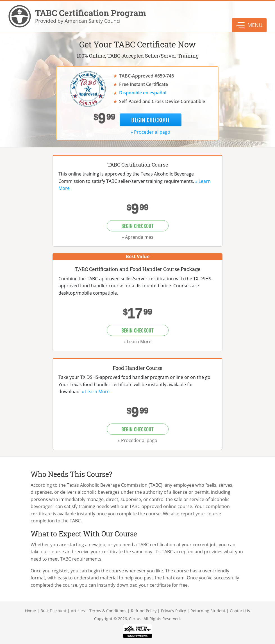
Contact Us (240, 611)
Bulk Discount (53, 611)
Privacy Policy (173, 611)
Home (30, 611)
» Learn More (137, 342)
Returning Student (208, 611)
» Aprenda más (137, 237)
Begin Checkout (150, 120)
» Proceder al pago (150, 132)
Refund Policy (144, 611)
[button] (249, 25)
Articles (78, 611)
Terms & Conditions (108, 611)
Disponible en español (143, 93)
